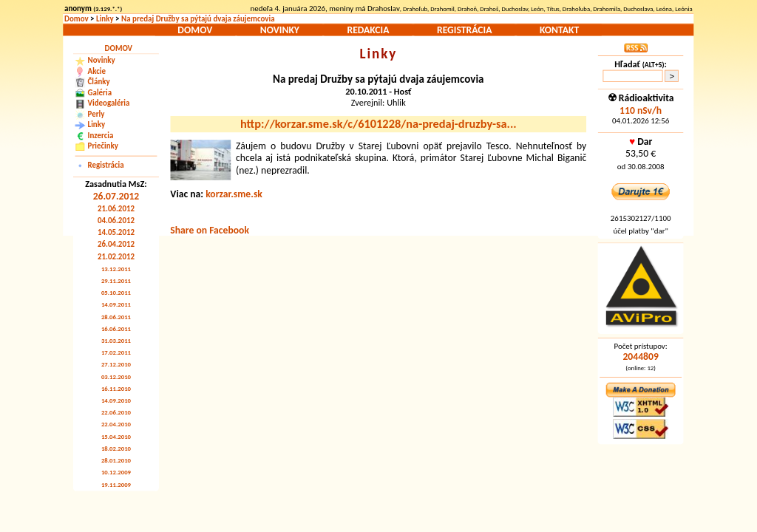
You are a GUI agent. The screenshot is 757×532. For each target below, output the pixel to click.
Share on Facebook (210, 230)
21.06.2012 (116, 209)
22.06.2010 (116, 413)
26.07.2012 (116, 196)
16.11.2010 (116, 388)
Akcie (97, 71)
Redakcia (368, 30)
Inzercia (101, 135)
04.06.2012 (116, 221)
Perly (96, 113)
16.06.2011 (116, 328)
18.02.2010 (116, 448)
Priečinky (103, 146)
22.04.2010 (116, 424)
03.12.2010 (116, 376)
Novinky (280, 30)
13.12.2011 (116, 269)
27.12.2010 (116, 365)
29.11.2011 (116, 281)
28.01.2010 (116, 461)
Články (99, 82)
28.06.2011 (116, 317)
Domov (77, 19)
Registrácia (464, 30)
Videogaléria (109, 103)
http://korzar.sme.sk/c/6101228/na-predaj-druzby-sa (378, 124)
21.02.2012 (116, 256)
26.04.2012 (116, 244)
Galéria (100, 92)
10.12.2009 (116, 473)
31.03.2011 (116, 341)
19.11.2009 (116, 484)
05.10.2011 (116, 293)
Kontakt (559, 30)
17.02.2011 (116, 353)
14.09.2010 (116, 401)
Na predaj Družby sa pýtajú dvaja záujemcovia (198, 19)
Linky (105, 19)
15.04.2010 (116, 436)
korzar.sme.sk (234, 194)
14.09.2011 (116, 305)
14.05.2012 (116, 232)
